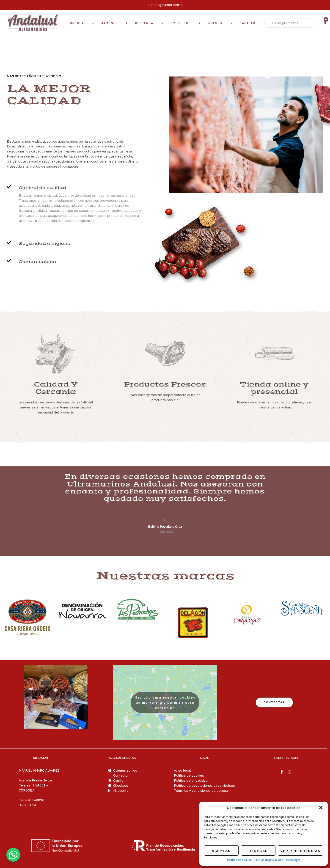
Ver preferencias (300, 851)
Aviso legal (293, 860)
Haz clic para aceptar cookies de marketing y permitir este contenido (165, 703)
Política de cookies (240, 860)
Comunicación (37, 262)
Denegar (258, 851)
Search (308, 23)
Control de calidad (42, 188)
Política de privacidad (269, 860)
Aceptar (221, 851)
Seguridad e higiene (45, 244)
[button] (321, 808)
